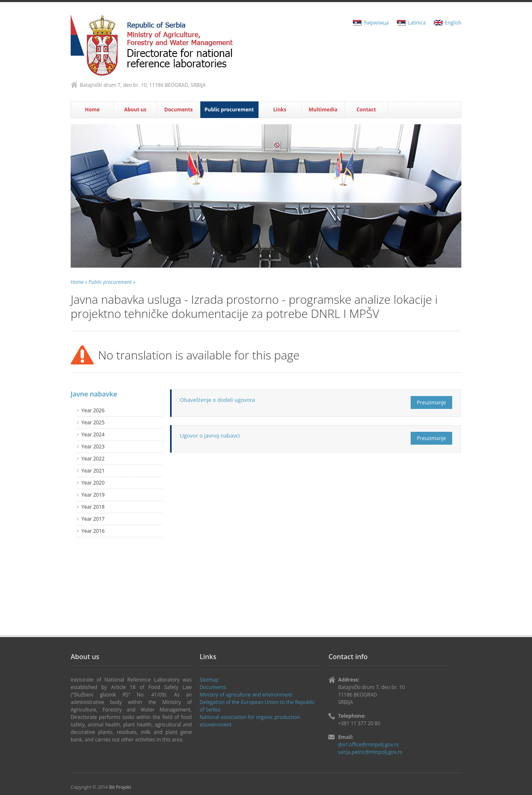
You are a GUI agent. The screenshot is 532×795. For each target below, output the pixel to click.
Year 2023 (93, 447)
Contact (366, 110)
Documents (178, 110)
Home (92, 110)
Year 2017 (93, 519)
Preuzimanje (431, 402)
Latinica (417, 23)
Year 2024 (93, 434)
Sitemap (209, 680)
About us (135, 110)
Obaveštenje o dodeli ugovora (218, 400)
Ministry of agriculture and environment (246, 695)
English (453, 23)
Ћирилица (376, 23)
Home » (79, 282)
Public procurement (229, 110)
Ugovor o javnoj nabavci (210, 436)
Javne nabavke (94, 394)
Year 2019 (93, 495)
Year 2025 (93, 422)
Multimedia (323, 110)
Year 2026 (93, 410)
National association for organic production (250, 717)
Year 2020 (93, 483)
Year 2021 (93, 471)
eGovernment (216, 725)
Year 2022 (93, 459)
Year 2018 (93, 507)
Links (280, 110)
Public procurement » (112, 282)
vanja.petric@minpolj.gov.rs (370, 752)
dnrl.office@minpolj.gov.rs (368, 745)
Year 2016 (93, 531)
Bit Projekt (120, 787)
